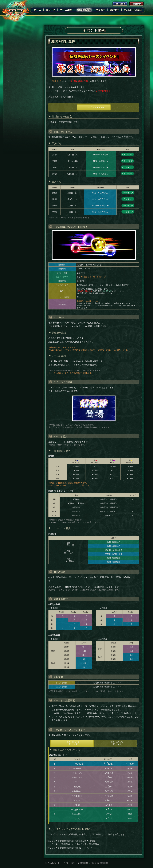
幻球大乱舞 (83, 863)
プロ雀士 (101, 10)
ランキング (128, 155)
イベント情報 (84, 10)
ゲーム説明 (66, 10)
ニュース (51, 10)
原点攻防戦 (108, 291)
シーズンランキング (95, 107)
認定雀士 (115, 10)
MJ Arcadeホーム (52, 863)
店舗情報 (136, 4)
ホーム (37, 10)
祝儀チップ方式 (62, 277)
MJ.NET (120, 4)
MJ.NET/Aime (133, 10)
